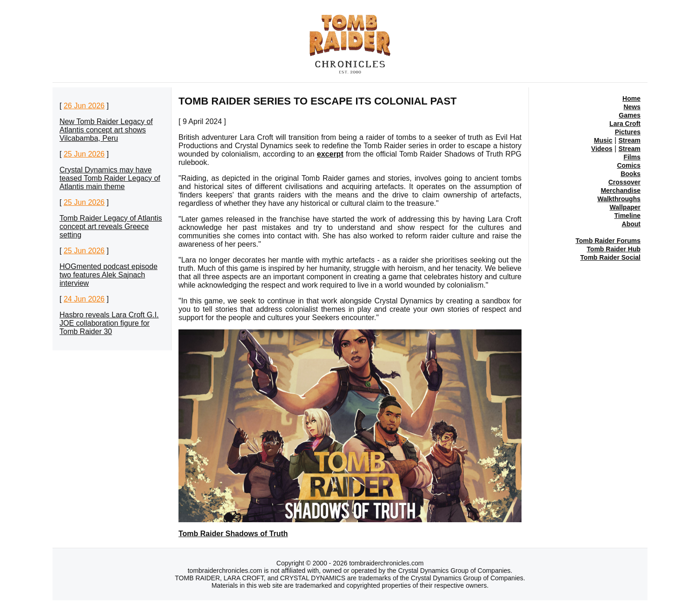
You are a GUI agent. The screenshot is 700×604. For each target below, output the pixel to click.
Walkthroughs (619, 199)
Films (632, 157)
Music (603, 140)
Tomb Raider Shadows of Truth (233, 534)
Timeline (627, 216)
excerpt (330, 154)
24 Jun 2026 (84, 299)
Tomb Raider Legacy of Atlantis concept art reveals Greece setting (111, 226)
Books (631, 174)
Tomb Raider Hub (614, 249)
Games (630, 115)
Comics (629, 165)
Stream (630, 140)
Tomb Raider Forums (608, 241)
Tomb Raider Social (610, 257)
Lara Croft (625, 124)
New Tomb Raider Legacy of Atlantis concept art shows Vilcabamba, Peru (106, 130)
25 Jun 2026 (84, 154)
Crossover (624, 182)
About (631, 224)
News (632, 107)
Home (631, 98)
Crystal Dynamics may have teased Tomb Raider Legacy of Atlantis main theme (110, 178)
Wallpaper (625, 207)
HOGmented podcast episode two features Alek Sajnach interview (109, 275)
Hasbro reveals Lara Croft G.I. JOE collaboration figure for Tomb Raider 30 (109, 323)
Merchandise (621, 190)
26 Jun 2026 (84, 106)
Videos (602, 149)
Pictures (628, 132)
